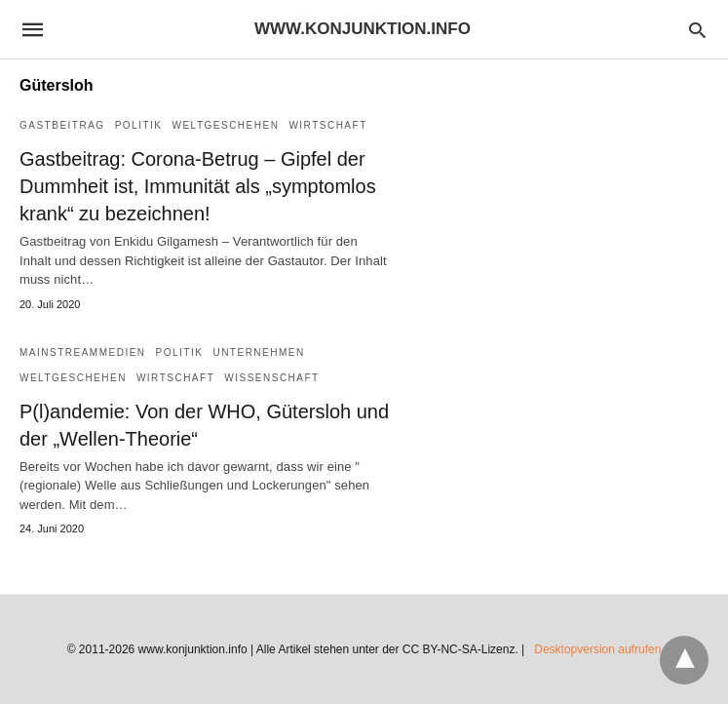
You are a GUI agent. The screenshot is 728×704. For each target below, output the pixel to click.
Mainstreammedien (83, 352)
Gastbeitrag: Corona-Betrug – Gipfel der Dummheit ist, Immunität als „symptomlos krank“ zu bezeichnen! (198, 186)
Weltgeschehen (225, 125)
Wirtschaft (327, 125)
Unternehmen (258, 352)
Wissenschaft (271, 378)
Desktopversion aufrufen (597, 649)
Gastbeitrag (62, 125)
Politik (139, 125)
